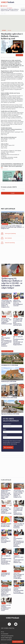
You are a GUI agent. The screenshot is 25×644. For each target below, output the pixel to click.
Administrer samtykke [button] (6, 640)
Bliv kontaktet (8, 447)
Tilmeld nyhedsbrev (18, 642)
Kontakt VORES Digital (6, 638)
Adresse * (5, 435)
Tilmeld (12, 193)
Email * (5, 429)
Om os (2, 632)
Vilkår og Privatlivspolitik (7, 636)
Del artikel (19, 55)
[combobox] (4, 438)
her (2, 168)
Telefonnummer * (7, 424)
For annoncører (5, 634)
